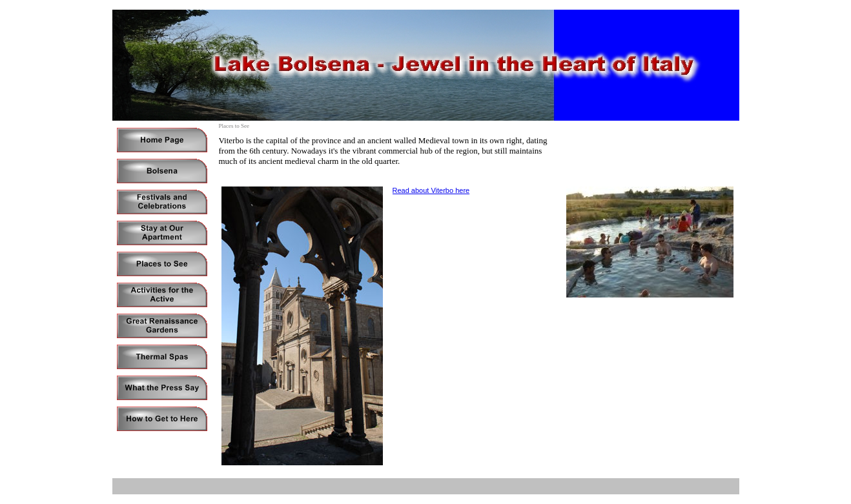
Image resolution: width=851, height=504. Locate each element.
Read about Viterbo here (431, 190)
